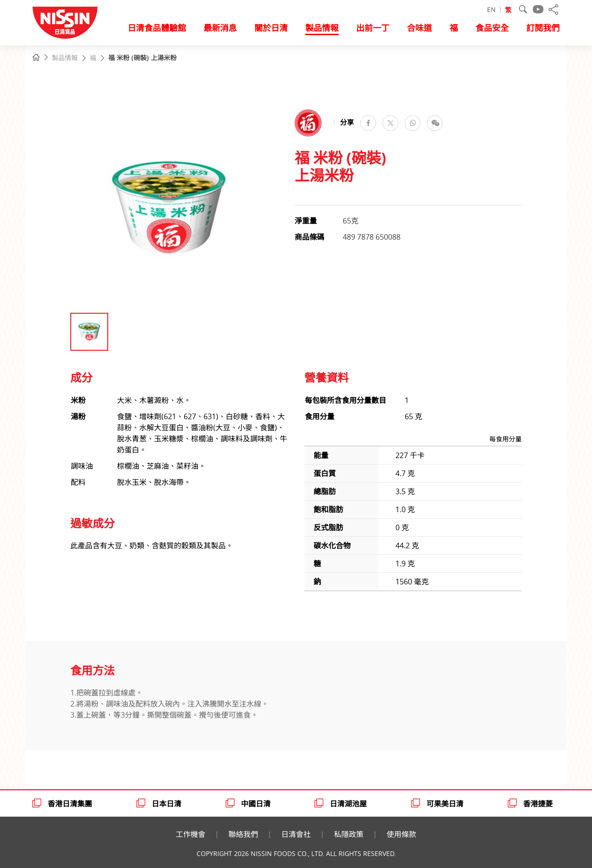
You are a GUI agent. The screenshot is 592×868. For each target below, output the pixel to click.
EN (491, 9)
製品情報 (64, 58)
